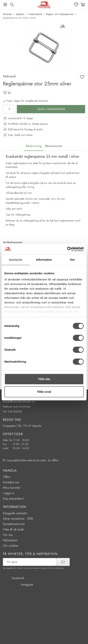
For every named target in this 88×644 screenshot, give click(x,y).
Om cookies (11, 546)
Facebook (14, 578)
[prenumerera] (63, 562)
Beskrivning (34, 146)
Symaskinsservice (14, 524)
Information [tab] (44, 260)
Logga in (8, 493)
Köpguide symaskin (15, 513)
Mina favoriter (12, 488)
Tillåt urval (44, 392)
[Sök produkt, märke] (12, 5)
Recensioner (54, 146)
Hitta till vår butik (13, 530)
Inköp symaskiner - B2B (18, 519)
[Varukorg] (83, 5)
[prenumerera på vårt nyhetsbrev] (30, 562)
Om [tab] (72, 260)
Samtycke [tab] (16, 260)
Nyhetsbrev (10, 540)
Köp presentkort (13, 499)
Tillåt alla (44, 379)
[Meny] (5, 5)
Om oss (8, 535)
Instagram (18, 585)
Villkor (7, 477)
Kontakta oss (11, 482)
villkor (55, 460)
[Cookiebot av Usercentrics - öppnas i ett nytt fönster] (67, 249)
